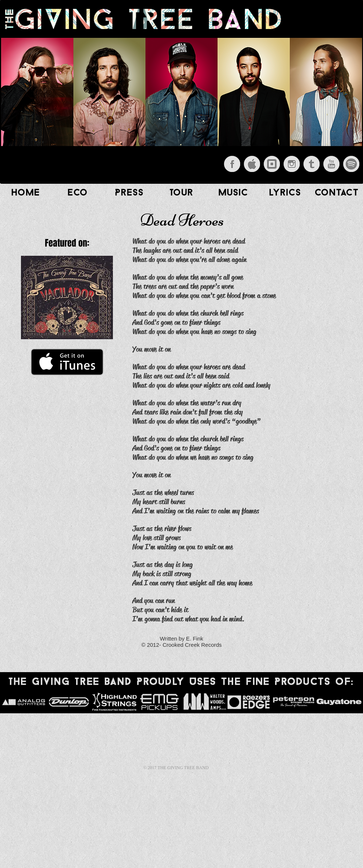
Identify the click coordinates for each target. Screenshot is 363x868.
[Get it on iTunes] (67, 362)
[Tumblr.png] (312, 164)
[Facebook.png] (232, 164)
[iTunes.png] (252, 164)
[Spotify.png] (351, 164)
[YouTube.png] (331, 164)
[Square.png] (272, 164)
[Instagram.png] (292, 164)
